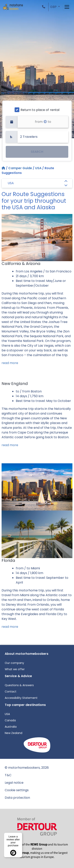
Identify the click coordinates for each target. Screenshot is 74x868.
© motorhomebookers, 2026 (27, 768)
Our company (14, 663)
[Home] (4, 168)
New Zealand (14, 733)
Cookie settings (17, 790)
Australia (11, 727)
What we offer (15, 669)
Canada (10, 720)
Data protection (17, 798)
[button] (44, 7)
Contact (11, 692)
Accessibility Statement (21, 698)
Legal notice (14, 783)
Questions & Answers (19, 685)
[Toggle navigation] (67, 7)
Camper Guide (20, 168)
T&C (8, 775)
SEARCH (37, 152)
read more (10, 363)
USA (38, 168)
